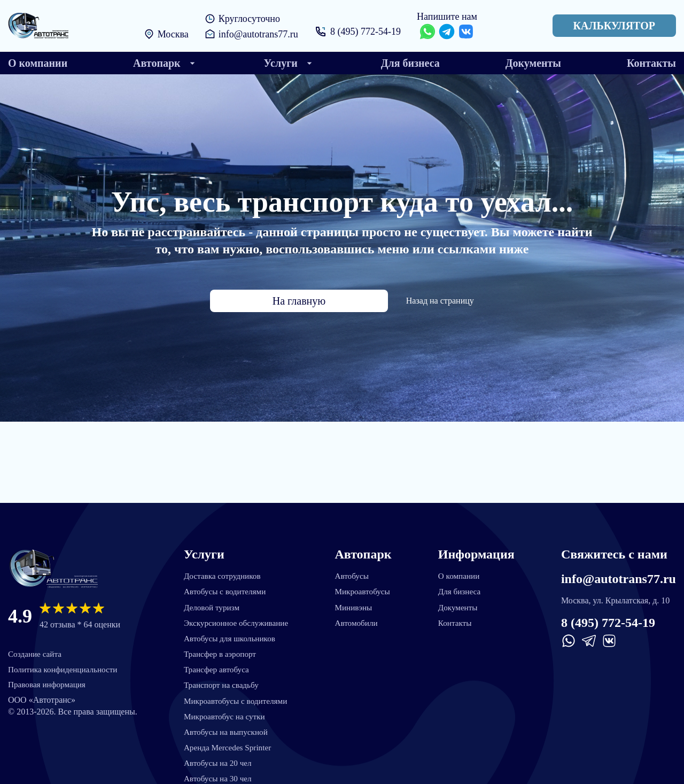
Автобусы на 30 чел (218, 777)
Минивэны (356, 601)
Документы (461, 601)
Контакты (457, 617)
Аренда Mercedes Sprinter (228, 745)
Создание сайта (36, 647)
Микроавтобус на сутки (225, 713)
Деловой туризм (212, 601)
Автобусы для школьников (230, 633)
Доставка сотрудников (223, 569)
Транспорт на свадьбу (221, 681)
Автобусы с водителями (226, 585)
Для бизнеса (462, 585)
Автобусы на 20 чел (218, 761)
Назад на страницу (409, 301)
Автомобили (359, 617)
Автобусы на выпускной (226, 729)
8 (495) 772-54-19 (366, 32)
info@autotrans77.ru (258, 34)
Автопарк (365, 547)
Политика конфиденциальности (66, 663)
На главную (299, 301)
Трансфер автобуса (217, 665)
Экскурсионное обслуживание (237, 617)
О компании (462, 569)
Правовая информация (49, 680)
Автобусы (355, 569)
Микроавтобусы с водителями (237, 697)
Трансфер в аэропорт (220, 649)
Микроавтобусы (366, 585)
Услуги (203, 547)
